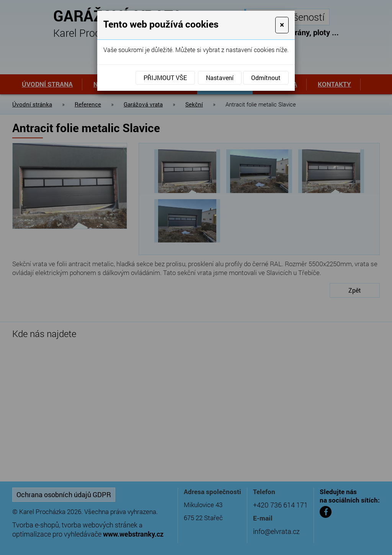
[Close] (282, 25)
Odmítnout (266, 78)
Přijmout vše (165, 78)
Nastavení (220, 78)
